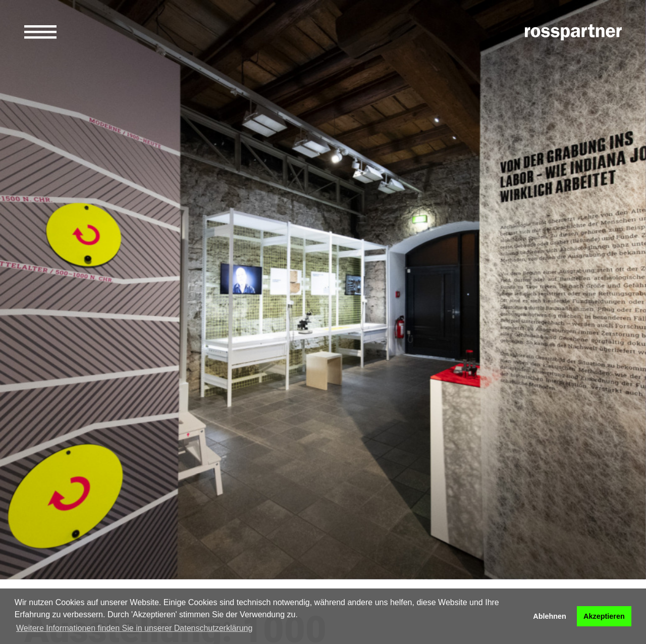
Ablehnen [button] (550, 616)
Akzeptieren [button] (604, 616)
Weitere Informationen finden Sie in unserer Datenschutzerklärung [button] (134, 628)
